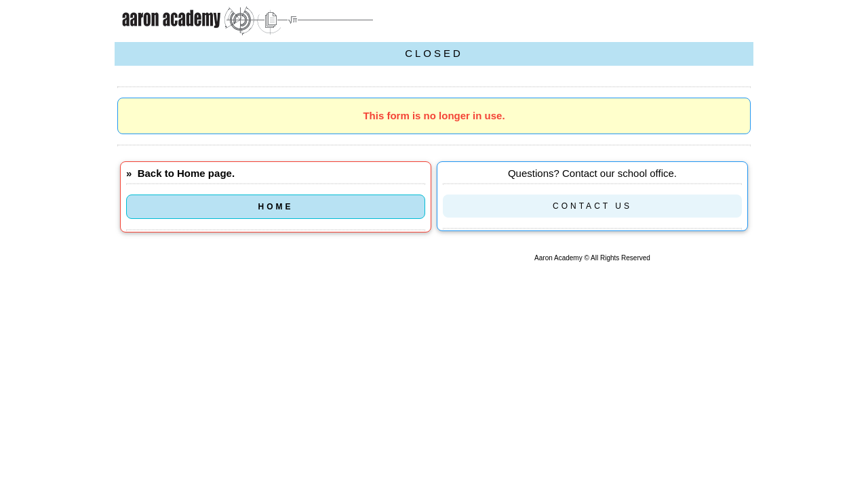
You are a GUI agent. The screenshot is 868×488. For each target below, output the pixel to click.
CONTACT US (592, 206)
